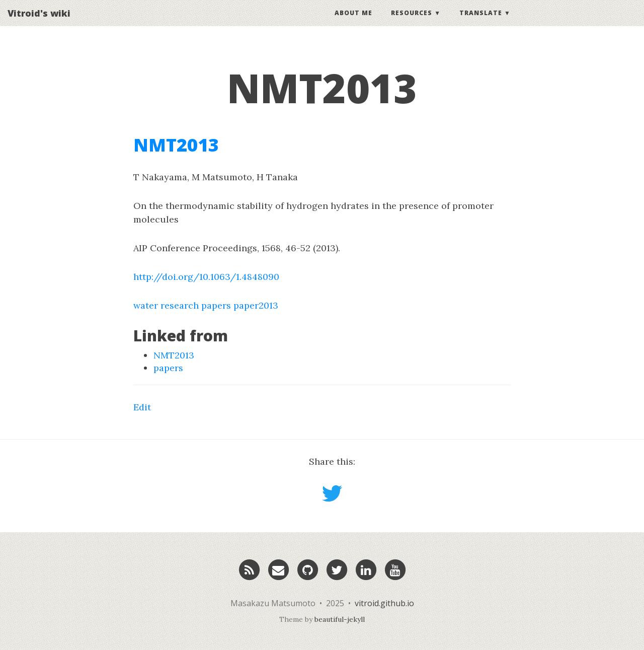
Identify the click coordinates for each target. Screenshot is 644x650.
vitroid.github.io (384, 603)
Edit (142, 407)
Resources (412, 22)
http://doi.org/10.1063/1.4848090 (206, 277)
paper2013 (256, 305)
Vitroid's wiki (39, 23)
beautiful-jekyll (340, 619)
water (146, 305)
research (180, 305)
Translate (481, 22)
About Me (353, 22)
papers (216, 305)
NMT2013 (176, 145)
